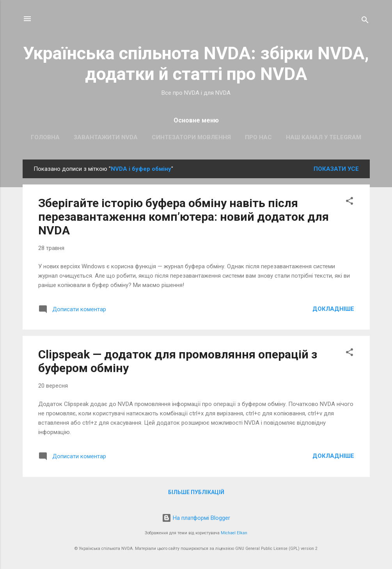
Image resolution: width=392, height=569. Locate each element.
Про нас (258, 137)
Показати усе (336, 169)
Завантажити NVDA (106, 137)
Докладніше (333, 309)
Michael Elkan (234, 533)
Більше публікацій (196, 492)
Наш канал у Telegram (324, 137)
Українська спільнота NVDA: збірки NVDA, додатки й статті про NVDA (196, 64)
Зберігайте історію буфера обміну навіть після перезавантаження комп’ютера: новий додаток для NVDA (184, 217)
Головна (45, 137)
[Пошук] (365, 21)
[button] (349, 202)
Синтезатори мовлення (191, 137)
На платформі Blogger (196, 518)
